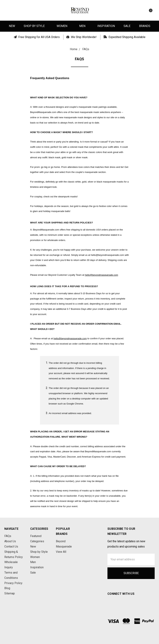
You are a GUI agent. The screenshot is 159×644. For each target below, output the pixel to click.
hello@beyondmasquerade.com (101, 275)
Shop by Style (36, 26)
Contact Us (11, 547)
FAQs (8, 536)
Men (84, 26)
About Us (10, 541)
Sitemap (10, 593)
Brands (145, 26)
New (12, 26)
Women (64, 26)
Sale (127, 26)
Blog (7, 588)
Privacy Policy (13, 583)
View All (61, 552)
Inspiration (106, 26)
